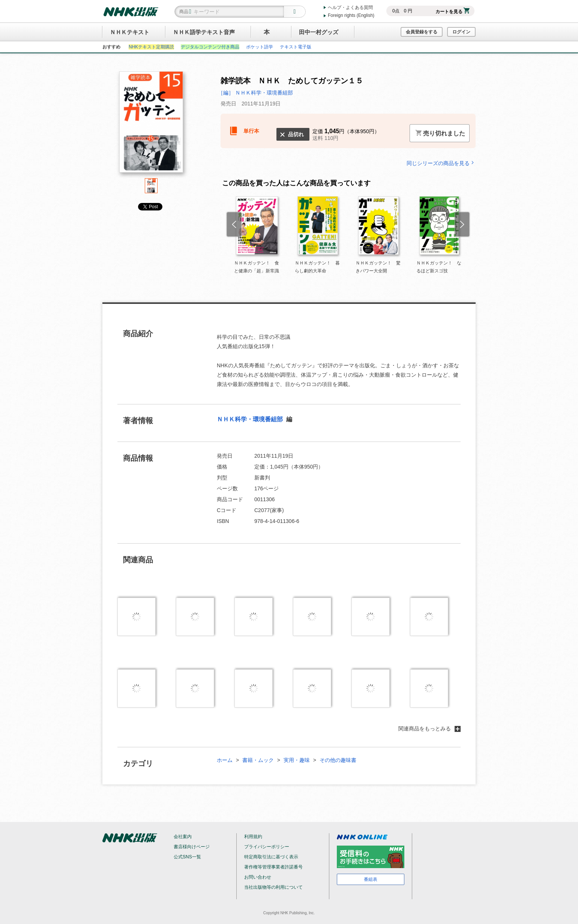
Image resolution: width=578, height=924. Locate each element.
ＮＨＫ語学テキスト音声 (204, 32)
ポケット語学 (260, 47)
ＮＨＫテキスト (130, 32)
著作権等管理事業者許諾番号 (273, 867)
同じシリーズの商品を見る (441, 163)
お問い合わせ (258, 877)
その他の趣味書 (338, 760)
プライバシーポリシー (267, 847)
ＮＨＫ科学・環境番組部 (251, 419)
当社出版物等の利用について (273, 887)
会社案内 (183, 837)
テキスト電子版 (296, 47)
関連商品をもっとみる (429, 729)
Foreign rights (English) (351, 15)
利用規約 (253, 837)
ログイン (461, 32)
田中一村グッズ (319, 32)
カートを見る (453, 12)
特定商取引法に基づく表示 (271, 857)
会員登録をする (422, 32)
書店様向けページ (192, 847)
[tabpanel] (151, 125)
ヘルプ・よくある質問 (350, 8)
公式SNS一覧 (187, 857)
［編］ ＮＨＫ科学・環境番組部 (255, 93)
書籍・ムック (258, 760)
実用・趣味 (297, 760)
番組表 (371, 879)
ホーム (225, 760)
